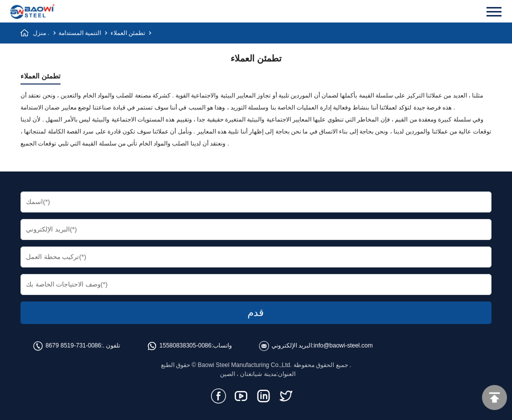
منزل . (41, 33)
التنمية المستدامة (80, 33)
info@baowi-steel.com (343, 345)
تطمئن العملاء (128, 33)
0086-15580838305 (185, 345)
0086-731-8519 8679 (73, 345)
